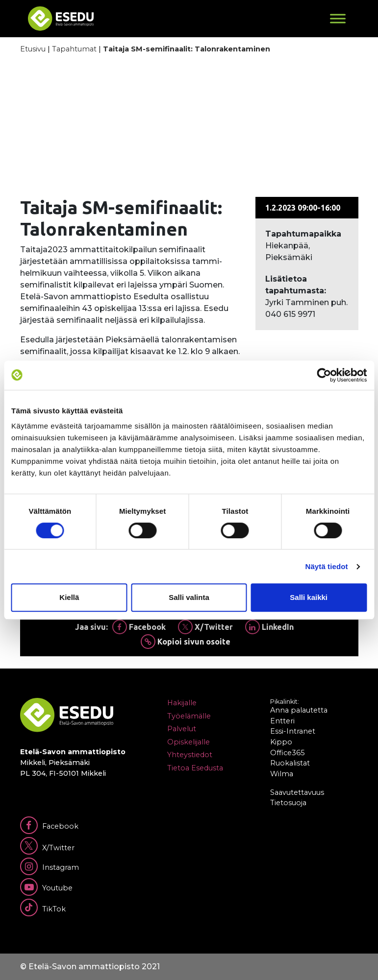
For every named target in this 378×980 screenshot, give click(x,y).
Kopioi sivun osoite (186, 642)
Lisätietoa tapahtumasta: (296, 285)
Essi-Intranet (293, 731)
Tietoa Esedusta (195, 768)
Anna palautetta (299, 710)
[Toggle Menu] (338, 18)
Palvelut (182, 729)
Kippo (281, 742)
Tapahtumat (74, 49)
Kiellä (69, 597)
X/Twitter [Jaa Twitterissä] (205, 627)
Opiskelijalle (189, 742)
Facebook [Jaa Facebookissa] (139, 627)
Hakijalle (182, 703)
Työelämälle (189, 716)
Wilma (282, 774)
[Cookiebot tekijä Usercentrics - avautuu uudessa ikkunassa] (324, 375)
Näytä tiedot (327, 566)
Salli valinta (189, 597)
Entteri (282, 721)
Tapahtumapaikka (303, 234)
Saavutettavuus (297, 792)
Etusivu (33, 49)
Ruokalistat (290, 763)
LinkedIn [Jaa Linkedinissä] (269, 627)
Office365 (287, 753)
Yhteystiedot (190, 755)
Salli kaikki (309, 597)
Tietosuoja (288, 803)
